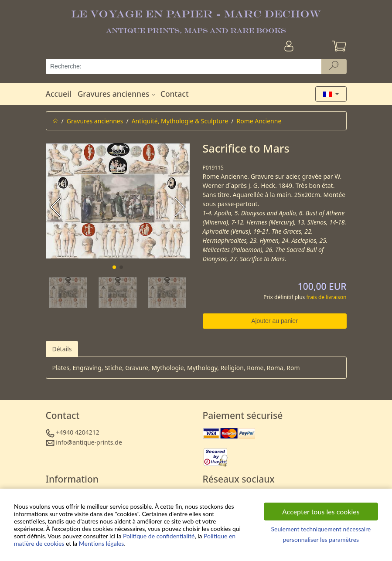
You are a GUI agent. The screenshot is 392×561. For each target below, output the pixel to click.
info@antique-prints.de (89, 442)
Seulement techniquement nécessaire (321, 529)
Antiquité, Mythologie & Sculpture (180, 121)
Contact (175, 94)
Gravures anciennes (118, 94)
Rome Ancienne (259, 121)
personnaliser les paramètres (321, 539)
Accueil (59, 94)
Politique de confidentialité (159, 536)
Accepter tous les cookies (321, 512)
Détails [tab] (62, 349)
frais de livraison (326, 297)
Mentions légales (102, 543)
